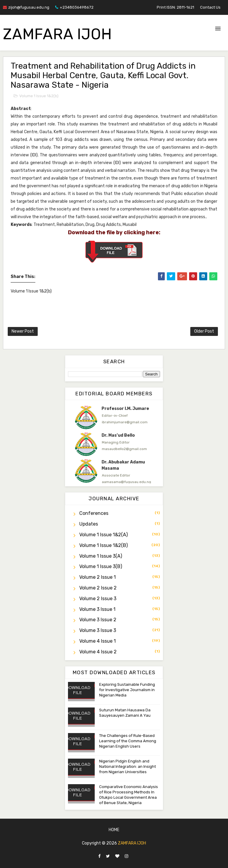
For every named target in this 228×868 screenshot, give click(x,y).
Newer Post (23, 331)
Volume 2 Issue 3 (98, 599)
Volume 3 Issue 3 (98, 630)
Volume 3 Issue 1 (97, 609)
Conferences (94, 513)
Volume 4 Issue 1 (98, 641)
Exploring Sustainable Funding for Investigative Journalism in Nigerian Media (127, 690)
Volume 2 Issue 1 (98, 577)
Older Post (204, 331)
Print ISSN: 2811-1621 (175, 7)
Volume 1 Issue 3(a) (101, 556)
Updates (89, 524)
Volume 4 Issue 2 (98, 652)
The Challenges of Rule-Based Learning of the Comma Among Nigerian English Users (128, 741)
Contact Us (210, 7)
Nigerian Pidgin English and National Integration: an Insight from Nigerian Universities (128, 766)
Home (114, 830)
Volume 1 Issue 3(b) (101, 566)
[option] (114, 417)
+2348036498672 (74, 7)
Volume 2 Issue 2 (98, 588)
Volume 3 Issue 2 (98, 620)
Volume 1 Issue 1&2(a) (103, 535)
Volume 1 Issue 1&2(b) (39, 96)
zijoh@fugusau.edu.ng (26, 7)
